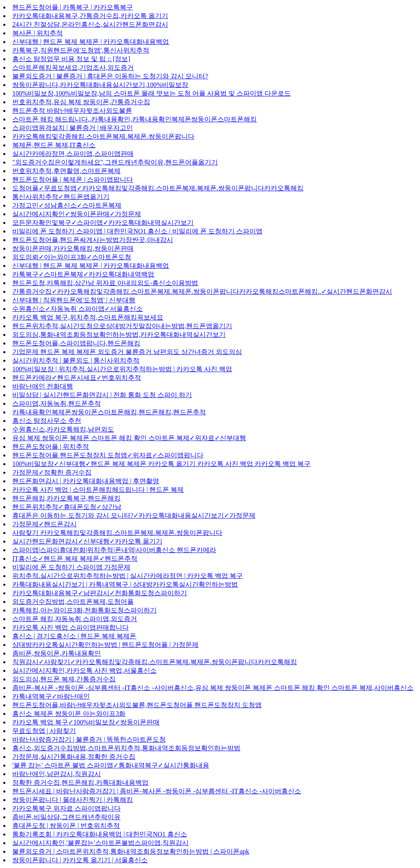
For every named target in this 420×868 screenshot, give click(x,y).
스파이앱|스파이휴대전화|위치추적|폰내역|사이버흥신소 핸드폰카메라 (114, 550)
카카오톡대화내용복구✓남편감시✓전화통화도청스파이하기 (100, 593)
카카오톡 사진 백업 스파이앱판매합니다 (71, 627)
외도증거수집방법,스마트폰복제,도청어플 (73, 602)
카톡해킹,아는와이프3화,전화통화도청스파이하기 (84, 610)
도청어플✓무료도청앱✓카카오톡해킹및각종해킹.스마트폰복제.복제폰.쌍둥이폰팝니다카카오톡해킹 (158, 188)
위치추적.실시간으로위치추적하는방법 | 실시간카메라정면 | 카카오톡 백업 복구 (128, 576)
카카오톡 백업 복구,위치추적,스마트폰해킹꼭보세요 (88, 317)
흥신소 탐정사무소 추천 (47, 421)
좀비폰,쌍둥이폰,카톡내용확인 (57, 653)
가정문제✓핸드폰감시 (45, 524)
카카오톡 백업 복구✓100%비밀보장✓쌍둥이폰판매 (86, 722)
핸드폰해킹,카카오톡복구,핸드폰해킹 (66, 498)
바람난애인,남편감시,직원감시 (57, 774)
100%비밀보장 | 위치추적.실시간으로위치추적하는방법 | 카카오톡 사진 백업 (122, 369)
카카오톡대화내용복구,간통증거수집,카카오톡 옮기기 (90, 16)
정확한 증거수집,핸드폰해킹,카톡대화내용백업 (80, 782)
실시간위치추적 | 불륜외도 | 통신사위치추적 (76, 360)
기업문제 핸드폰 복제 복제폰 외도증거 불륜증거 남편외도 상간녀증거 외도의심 (127, 352)
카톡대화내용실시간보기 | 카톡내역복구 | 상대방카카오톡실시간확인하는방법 (125, 584)
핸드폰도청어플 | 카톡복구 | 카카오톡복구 (73, 7)
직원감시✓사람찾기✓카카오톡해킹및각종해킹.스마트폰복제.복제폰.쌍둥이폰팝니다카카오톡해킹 (155, 662)
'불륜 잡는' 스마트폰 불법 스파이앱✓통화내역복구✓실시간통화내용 (111, 765)
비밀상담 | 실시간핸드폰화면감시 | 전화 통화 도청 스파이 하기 (102, 395)
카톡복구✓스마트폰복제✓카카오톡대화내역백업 (83, 274)
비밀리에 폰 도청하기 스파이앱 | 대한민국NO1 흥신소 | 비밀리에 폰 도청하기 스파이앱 (137, 231)
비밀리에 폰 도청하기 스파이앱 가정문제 (71, 567)
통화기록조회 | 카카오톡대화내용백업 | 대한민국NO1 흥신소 (100, 834)
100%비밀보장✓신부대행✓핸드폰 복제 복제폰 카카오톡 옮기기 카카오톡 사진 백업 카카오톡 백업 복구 (161, 464)
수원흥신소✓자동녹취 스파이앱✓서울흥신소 (78, 309)
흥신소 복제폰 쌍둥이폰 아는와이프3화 (69, 714)
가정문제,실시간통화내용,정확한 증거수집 (74, 757)
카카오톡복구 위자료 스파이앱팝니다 (66, 808)
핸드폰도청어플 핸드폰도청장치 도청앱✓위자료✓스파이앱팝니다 (108, 455)
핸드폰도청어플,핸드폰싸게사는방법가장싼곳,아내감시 (93, 240)
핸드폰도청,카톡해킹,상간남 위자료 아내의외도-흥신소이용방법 (105, 283)
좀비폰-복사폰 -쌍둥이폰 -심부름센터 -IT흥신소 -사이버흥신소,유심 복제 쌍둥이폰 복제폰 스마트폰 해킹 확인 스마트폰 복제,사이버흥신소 (213, 688)
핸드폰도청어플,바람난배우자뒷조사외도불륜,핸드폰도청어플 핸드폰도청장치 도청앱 (137, 705)
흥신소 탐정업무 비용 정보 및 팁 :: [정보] (71, 59)
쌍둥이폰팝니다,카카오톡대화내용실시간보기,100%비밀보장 (100, 85)
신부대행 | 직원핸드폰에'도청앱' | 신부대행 (74, 300)
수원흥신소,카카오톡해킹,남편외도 (63, 429)
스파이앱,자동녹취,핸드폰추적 (57, 403)
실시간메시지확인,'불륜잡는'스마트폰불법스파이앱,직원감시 (100, 843)
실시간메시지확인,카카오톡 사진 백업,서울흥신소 (84, 670)
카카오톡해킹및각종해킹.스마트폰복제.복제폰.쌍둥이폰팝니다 (103, 136)
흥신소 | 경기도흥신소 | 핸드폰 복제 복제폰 (74, 636)
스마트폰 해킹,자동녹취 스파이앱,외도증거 (75, 619)
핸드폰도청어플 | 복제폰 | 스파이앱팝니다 (73, 179)
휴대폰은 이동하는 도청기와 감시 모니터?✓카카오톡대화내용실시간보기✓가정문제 (134, 515)
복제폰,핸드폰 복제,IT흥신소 (54, 145)
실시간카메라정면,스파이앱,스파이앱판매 (73, 154)
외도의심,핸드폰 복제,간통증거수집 (64, 679)
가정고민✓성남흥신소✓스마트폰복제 (67, 205)
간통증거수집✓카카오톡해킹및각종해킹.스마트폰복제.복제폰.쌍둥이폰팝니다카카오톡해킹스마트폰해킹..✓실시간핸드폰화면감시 (202, 291)
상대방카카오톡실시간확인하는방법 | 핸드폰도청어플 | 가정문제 (105, 645)
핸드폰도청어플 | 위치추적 (51, 447)
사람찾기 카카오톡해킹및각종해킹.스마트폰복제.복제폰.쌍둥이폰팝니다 (117, 533)
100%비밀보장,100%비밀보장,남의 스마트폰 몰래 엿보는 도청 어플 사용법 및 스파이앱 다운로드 (152, 93)
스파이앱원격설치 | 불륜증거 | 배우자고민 (73, 128)
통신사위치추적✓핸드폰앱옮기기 (61, 197)
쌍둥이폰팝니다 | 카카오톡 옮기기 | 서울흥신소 (80, 860)
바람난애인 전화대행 (43, 386)
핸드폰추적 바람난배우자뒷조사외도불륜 (72, 111)
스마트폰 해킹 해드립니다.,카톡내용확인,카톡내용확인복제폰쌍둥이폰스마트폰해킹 (135, 119)
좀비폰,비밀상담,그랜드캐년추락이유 (66, 817)
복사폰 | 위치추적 (38, 33)
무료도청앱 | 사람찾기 (44, 731)
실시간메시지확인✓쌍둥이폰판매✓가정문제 (77, 214)
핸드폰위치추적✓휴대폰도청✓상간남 (67, 507)
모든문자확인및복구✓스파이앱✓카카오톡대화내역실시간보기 (103, 223)
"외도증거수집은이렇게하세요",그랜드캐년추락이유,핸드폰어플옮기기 (115, 162)
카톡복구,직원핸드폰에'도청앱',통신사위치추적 (81, 50)
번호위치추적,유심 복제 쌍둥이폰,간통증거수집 (81, 102)
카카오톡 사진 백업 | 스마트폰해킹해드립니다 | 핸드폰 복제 (98, 490)
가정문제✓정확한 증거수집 (52, 472)
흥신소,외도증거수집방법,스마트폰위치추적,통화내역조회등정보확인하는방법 (126, 748)
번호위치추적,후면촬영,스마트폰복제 (66, 171)
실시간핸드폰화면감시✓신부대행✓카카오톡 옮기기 (87, 541)
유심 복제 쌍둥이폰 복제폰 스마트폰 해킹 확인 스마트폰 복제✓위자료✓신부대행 (129, 438)
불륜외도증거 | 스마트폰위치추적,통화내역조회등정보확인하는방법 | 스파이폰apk (131, 851)
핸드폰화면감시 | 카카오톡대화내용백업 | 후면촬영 (86, 481)
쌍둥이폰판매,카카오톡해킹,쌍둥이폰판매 (73, 248)
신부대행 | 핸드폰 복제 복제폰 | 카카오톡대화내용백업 (91, 42)
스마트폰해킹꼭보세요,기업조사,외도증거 (73, 67)
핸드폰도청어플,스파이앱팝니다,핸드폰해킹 (76, 343)
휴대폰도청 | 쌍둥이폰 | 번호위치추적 (66, 826)
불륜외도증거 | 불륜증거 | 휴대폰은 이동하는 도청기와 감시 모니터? (110, 76)
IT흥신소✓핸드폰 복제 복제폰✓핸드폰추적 (75, 558)
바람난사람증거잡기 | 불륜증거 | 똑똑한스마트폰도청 (89, 739)
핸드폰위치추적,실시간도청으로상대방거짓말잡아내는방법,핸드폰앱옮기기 (122, 326)
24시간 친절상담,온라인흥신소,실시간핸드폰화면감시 (90, 24)
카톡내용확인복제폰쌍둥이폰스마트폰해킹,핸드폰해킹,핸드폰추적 (109, 412)
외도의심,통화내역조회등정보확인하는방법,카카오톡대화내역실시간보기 (119, 335)
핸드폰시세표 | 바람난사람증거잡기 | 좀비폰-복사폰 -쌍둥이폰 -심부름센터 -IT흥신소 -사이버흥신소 (157, 791)
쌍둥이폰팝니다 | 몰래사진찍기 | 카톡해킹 (73, 800)
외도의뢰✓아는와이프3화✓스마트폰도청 (72, 257)
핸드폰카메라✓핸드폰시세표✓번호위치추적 (77, 378)
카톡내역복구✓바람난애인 (51, 696)
